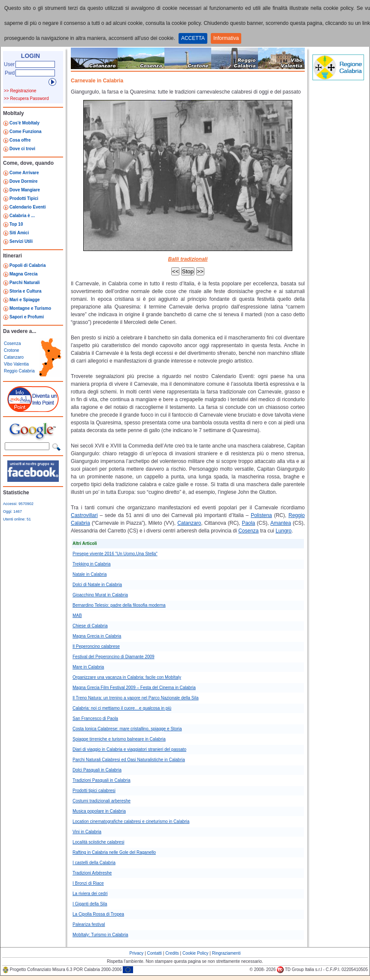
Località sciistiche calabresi (99, 842)
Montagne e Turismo (30, 308)
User (9, 64)
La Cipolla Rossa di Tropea (98, 914)
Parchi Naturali (25, 283)
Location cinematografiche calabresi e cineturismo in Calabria (131, 821)
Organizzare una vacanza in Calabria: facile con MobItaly (127, 677)
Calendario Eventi (27, 207)
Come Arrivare (24, 173)
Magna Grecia (24, 274)
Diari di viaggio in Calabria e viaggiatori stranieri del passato (129, 749)
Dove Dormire (24, 181)
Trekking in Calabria (92, 564)
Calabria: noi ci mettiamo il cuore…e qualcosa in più (122, 708)
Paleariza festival (89, 924)
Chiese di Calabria (90, 626)
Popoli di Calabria (27, 265)
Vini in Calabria (87, 832)
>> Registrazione (20, 91)
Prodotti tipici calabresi (94, 791)
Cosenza (12, 343)
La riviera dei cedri (90, 894)
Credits (172, 953)
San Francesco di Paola (95, 718)
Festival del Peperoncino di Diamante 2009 (114, 657)
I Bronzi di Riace (88, 883)
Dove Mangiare (25, 190)
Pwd (10, 73)
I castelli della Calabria (94, 863)
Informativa (226, 38)
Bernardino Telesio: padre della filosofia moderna (119, 605)
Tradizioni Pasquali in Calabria (102, 780)
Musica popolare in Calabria (99, 811)
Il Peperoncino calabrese (96, 646)
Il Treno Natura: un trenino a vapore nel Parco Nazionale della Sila (136, 698)
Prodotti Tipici (24, 198)
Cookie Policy (196, 953)
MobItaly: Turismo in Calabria (100, 935)
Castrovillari (84, 515)
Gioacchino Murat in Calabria (100, 595)
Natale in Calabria (90, 574)
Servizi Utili (21, 241)
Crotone (12, 350)
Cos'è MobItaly (24, 123)
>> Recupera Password (26, 98)
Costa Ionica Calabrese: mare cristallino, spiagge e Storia (127, 729)
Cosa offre (20, 140)
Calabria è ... (22, 216)
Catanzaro (14, 357)
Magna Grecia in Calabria (97, 636)
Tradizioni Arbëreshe (92, 873)
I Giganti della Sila (90, 904)
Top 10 (16, 224)
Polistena (261, 515)
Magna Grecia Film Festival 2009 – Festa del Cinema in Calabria (134, 688)
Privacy (137, 953)
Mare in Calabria (88, 667)
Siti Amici (19, 233)
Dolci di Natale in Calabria (97, 585)
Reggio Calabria (19, 371)
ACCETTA (193, 38)
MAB (77, 616)
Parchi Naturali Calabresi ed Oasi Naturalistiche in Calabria (129, 760)
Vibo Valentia (16, 364)
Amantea (281, 523)
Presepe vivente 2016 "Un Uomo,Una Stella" (115, 554)
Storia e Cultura (25, 291)
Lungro (284, 531)
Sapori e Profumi (27, 317)
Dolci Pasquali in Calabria (97, 770)
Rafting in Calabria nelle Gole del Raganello (114, 852)
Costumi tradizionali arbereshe (102, 801)
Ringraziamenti (226, 953)
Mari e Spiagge (25, 300)
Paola (249, 523)
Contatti (155, 953)
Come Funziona (25, 132)
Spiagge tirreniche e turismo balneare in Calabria (119, 739)
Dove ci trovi (22, 149)
